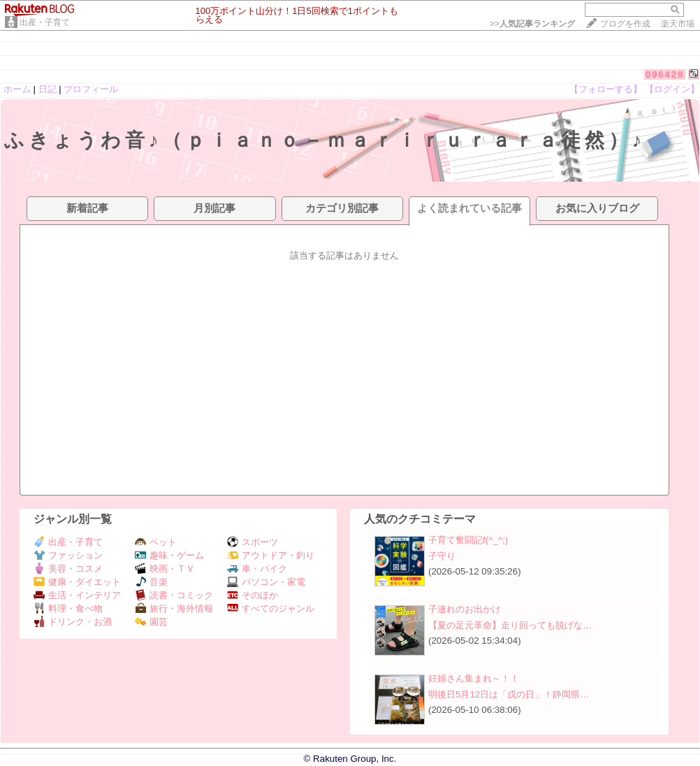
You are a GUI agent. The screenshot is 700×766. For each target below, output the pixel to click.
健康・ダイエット (77, 582)
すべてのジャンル (271, 608)
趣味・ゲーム (169, 555)
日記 (48, 89)
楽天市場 (678, 24)
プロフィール (91, 89)
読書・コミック (174, 595)
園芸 (151, 622)
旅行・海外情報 (174, 608)
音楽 (151, 582)
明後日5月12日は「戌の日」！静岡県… (509, 694)
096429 (665, 74)
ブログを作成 (625, 24)
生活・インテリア (77, 595)
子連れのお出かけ (465, 609)
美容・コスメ (68, 569)
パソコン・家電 (266, 582)
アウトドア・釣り (271, 555)
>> (532, 24)
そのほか (253, 595)
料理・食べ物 (68, 608)
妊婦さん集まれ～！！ (474, 678)
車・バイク (257, 569)
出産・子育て (45, 22)
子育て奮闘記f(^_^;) (468, 540)
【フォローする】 (606, 89)
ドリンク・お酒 (73, 622)
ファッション (68, 555)
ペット (156, 542)
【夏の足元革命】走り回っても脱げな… (510, 625)
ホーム (17, 89)
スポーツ (253, 542)
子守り (442, 556)
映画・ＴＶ (165, 569)
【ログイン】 (672, 89)
